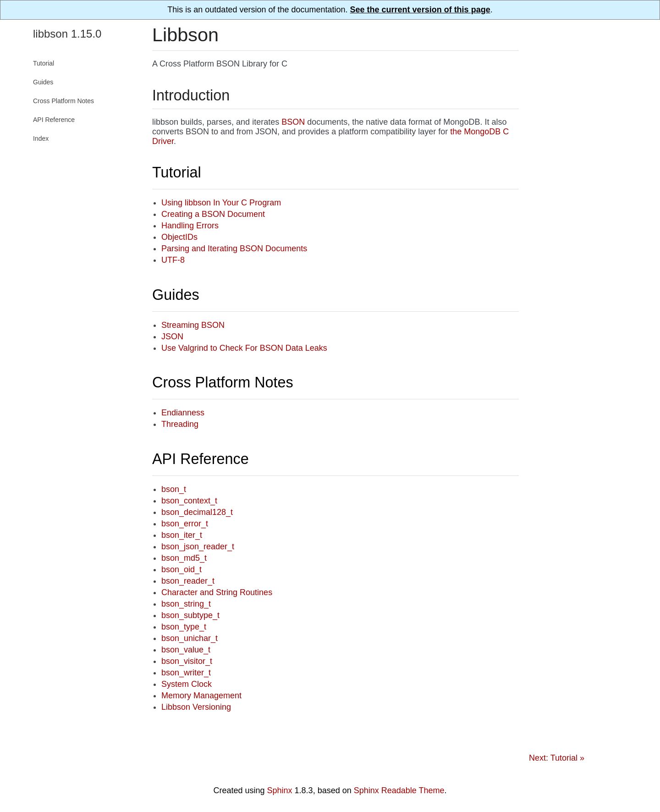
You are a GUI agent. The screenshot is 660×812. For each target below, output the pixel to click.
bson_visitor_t (187, 661)
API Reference (201, 459)
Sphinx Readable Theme (399, 790)
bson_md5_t (184, 558)
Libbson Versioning (196, 707)
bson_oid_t (181, 569)
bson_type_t (184, 627)
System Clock (187, 684)
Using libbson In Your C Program (221, 203)
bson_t (174, 489)
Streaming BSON (193, 325)
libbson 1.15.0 (67, 34)
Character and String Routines (217, 592)
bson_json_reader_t (198, 547)
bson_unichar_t (190, 638)
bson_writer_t (186, 673)
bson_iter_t (182, 535)
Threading (180, 424)
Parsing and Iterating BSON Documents (234, 249)
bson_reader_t (188, 581)
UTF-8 (173, 260)
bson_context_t (189, 501)
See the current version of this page (420, 10)
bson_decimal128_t (197, 512)
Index (41, 138)
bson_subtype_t (190, 615)
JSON (172, 337)
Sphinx (280, 790)
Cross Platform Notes (223, 382)
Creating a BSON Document (213, 214)
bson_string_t (186, 604)
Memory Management (201, 696)
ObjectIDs (179, 237)
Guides (176, 295)
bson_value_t (186, 650)
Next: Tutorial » (557, 758)
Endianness (183, 413)
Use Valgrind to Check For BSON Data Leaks (244, 348)
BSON (293, 122)
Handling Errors (190, 226)
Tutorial (177, 172)
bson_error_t (185, 524)
